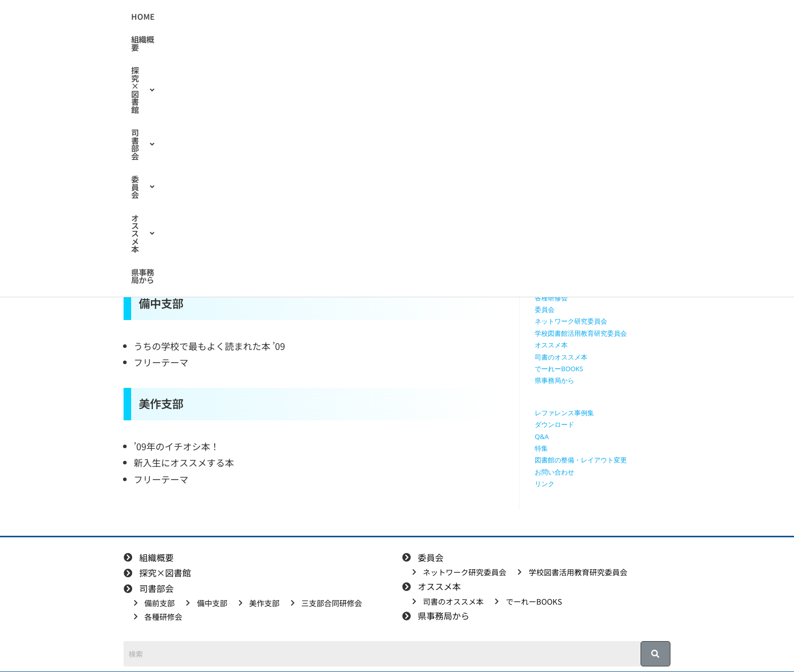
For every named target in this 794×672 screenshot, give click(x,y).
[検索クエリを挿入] (605, 120)
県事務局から (557, 17)
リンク (545, 484)
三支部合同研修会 (561, 286)
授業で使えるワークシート (574, 191)
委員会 (440, 17)
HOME (226, 17)
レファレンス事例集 (564, 413)
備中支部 (548, 262)
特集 (541, 448)
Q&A (542, 437)
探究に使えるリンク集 (568, 215)
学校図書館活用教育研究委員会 (581, 333)
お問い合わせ (554, 472)
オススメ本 (495, 17)
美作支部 (548, 274)
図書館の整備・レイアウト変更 (581, 460)
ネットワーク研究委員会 (571, 321)
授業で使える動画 (561, 203)
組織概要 (267, 17)
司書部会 (388, 17)
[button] (325, 17)
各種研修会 (551, 298)
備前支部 (548, 250)
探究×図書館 (325, 17)
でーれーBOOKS (559, 369)
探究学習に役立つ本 (564, 226)
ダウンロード (554, 424)
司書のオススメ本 (234, 157)
